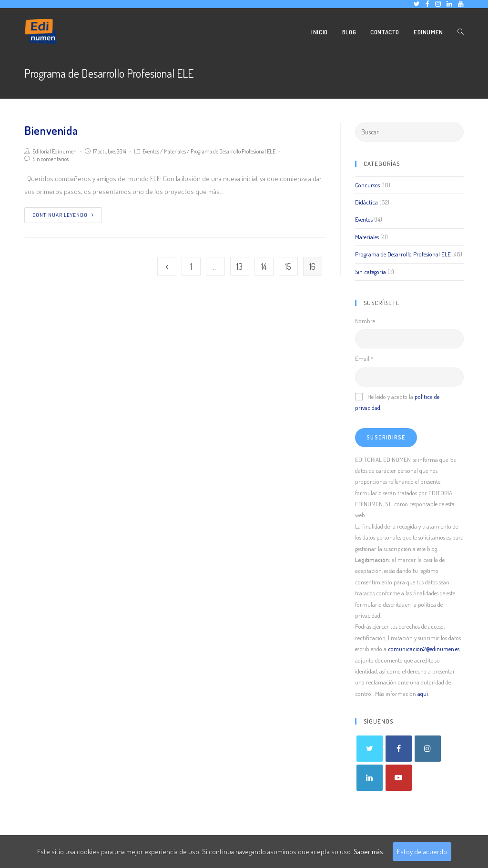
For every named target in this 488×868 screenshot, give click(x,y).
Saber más (368, 852)
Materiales (175, 151)
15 (288, 266)
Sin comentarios (51, 159)
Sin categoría (371, 272)
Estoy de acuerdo (422, 852)
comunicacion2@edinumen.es (424, 649)
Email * (364, 358)
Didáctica (366, 202)
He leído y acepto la (397, 402)
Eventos (151, 151)
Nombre (365, 321)
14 (264, 266)
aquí (423, 694)
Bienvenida (51, 130)
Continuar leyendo (63, 215)
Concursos (367, 185)
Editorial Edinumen (55, 151)
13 (239, 266)
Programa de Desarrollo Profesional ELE (233, 151)
